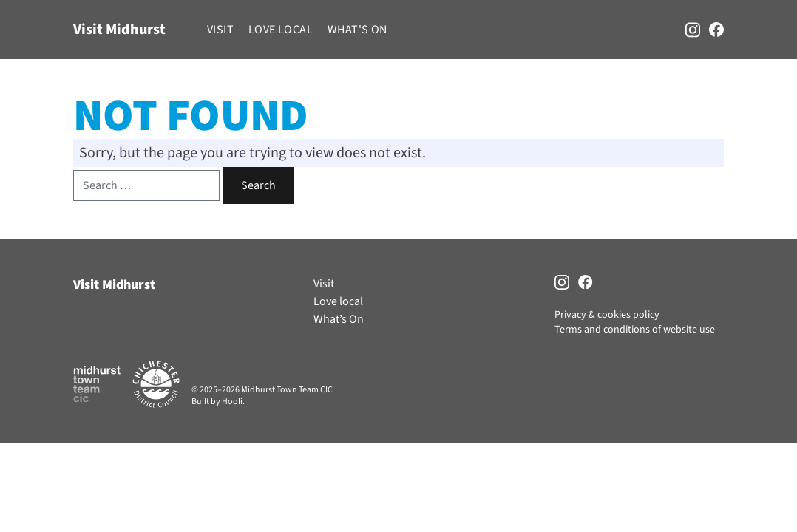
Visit (220, 30)
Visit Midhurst (119, 30)
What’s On (339, 319)
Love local (281, 30)
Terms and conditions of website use (635, 330)
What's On (357, 30)
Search (258, 185)
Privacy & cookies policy (607, 315)
